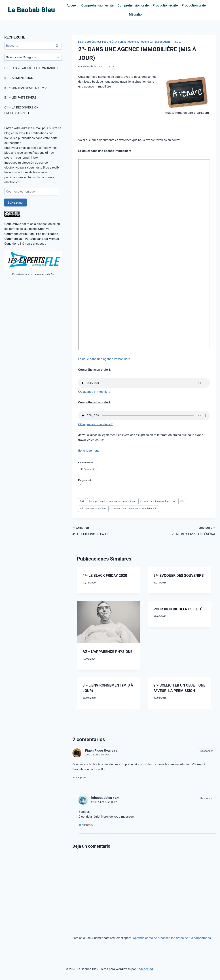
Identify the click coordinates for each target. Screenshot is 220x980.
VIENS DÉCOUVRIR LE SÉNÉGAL (181, 531)
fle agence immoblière (93, 508)
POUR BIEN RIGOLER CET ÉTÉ (178, 609)
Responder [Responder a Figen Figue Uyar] (207, 751)
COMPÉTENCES (93, 42)
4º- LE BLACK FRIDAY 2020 (105, 576)
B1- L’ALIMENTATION (19, 78)
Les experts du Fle (44, 274)
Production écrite (165, 5)
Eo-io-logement (88, 451)
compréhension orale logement (158, 501)
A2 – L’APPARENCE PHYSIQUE (107, 652)
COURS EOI (147, 42)
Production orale (194, 5)
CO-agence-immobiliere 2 (95, 424)
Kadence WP (145, 969)
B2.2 (81, 42)
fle (182, 501)
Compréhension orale (133, 5)
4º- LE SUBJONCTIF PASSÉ (107, 531)
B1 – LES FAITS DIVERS (20, 97)
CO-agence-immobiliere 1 (95, 392)
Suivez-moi (15, 202)
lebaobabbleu (90, 66)
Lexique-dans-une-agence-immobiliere (104, 359)
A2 (82, 501)
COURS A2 (134, 42)
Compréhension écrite (98, 5)
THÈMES (177, 42)
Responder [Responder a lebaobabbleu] (207, 798)
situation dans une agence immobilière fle (134, 508)
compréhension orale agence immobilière (112, 501)
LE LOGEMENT (163, 42)
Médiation (136, 14)
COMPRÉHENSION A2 (115, 42)
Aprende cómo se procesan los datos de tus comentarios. (172, 938)
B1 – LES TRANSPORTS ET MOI (26, 88)
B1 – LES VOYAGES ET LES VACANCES (31, 68)
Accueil (72, 5)
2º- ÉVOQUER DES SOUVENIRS (179, 576)
